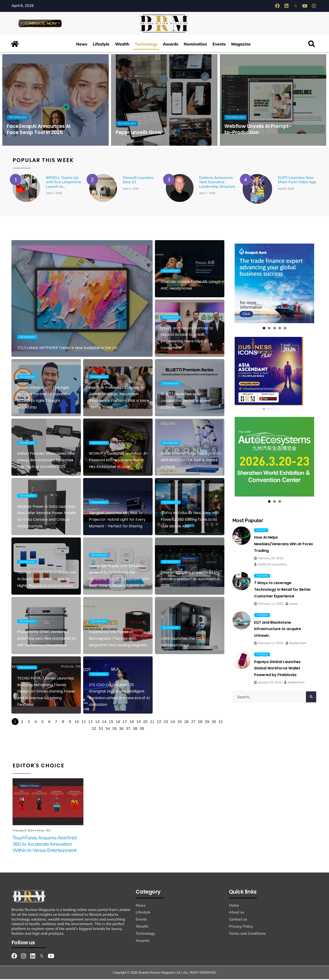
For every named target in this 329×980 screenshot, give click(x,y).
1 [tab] (264, 329)
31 (221, 722)
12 (90, 722)
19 (138, 722)
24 (173, 722)
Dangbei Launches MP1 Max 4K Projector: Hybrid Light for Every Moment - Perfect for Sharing (117, 520)
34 (108, 729)
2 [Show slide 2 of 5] (267, 410)
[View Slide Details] (274, 284)
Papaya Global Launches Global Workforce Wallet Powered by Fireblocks (277, 669)
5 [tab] (285, 329)
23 (166, 722)
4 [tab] (280, 329)
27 (193, 722)
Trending (262, 577)
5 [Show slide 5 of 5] (278, 410)
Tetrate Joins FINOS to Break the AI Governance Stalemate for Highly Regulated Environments (46, 580)
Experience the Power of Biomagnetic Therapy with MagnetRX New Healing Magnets (118, 639)
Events (219, 45)
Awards (171, 45)
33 (101, 729)
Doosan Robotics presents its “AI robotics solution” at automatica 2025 (190, 580)
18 (132, 722)
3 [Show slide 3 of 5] (271, 410)
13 (97, 722)
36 (121, 729)
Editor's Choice (31, 788)
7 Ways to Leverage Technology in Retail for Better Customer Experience (283, 590)
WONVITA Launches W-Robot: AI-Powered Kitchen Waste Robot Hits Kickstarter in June (119, 461)
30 (214, 722)
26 (186, 722)
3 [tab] (275, 329)
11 (84, 722)
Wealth (122, 45)
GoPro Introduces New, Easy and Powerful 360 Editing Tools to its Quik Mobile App (190, 520)
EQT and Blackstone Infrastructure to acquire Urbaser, (277, 630)
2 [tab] (269, 329)
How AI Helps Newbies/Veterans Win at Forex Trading (284, 545)
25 (180, 722)
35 (114, 729)
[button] (312, 45)
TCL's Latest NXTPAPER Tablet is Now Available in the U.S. (68, 349)
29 (207, 722)
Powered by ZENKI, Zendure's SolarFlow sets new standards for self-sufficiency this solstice (47, 639)
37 (128, 729)
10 (77, 722)
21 (152, 722)
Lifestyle (101, 45)
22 (159, 722)
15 (111, 722)
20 (145, 722)
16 (118, 722)
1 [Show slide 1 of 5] (264, 410)
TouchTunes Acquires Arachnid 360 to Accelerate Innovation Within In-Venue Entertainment (45, 845)
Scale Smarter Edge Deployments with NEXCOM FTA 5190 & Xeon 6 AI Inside (191, 461)
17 (125, 722)
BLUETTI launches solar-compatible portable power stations (186, 401)
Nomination (195, 45)
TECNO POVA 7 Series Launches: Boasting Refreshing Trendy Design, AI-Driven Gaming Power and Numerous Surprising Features (46, 692)
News (82, 45)
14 (104, 722)
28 (200, 722)
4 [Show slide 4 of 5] (274, 410)
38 (135, 729)
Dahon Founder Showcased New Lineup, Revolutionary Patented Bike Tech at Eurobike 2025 (46, 461)
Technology (146, 45)
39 (142, 729)
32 (94, 729)
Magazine (241, 45)
